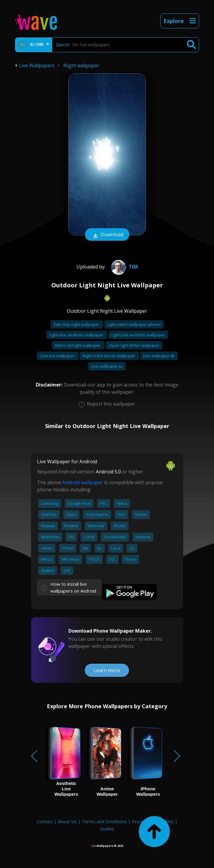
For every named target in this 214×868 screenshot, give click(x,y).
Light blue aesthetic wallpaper (77, 335)
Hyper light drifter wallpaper (134, 345)
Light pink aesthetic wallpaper (138, 335)
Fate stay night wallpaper (77, 324)
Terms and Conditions (104, 821)
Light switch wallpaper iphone (134, 324)
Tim (124, 267)
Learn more (107, 670)
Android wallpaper (83, 482)
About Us (67, 821)
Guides (107, 829)
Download (107, 235)
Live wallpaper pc (107, 366)
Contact (45, 821)
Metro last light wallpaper (78, 345)
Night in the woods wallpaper (109, 356)
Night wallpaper (81, 65)
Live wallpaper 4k (159, 356)
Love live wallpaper (58, 356)
